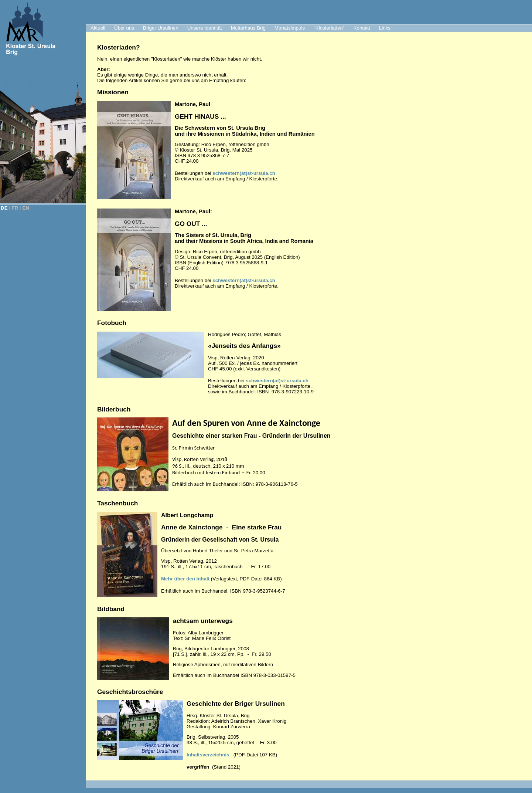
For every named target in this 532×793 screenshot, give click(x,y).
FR (15, 208)
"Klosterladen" (329, 28)
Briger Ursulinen (161, 28)
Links (385, 28)
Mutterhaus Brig (248, 28)
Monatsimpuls (290, 28)
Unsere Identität (205, 28)
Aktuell (98, 28)
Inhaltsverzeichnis (208, 755)
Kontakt (362, 28)
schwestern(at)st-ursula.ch (244, 173)
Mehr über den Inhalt (185, 579)
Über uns (124, 28)
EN (26, 208)
